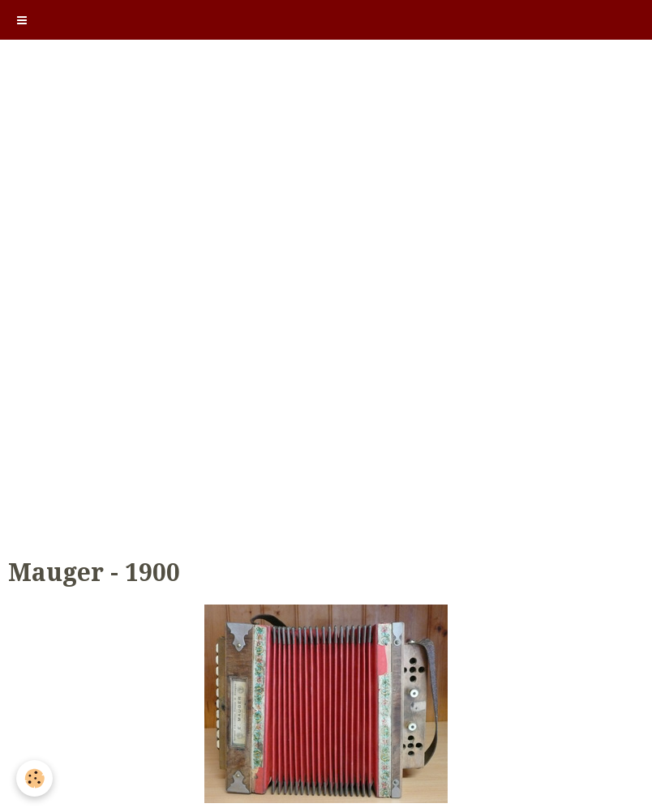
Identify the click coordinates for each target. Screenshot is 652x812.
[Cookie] (34, 778)
